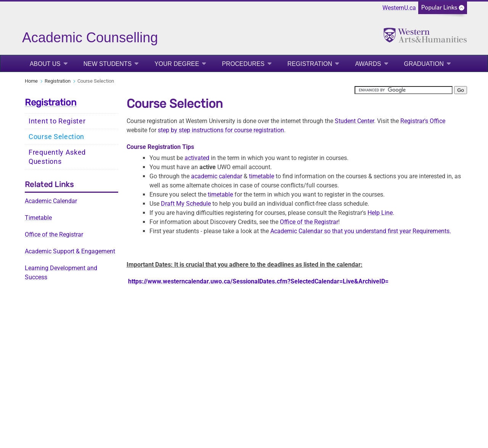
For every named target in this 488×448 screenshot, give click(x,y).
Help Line (380, 213)
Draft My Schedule (186, 204)
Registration (310, 64)
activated (197, 158)
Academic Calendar (51, 201)
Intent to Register (57, 121)
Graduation (424, 64)
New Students (108, 64)
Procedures (243, 64)
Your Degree (177, 64)
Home (31, 81)
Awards (368, 64)
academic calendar (217, 176)
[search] (404, 90)
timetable (262, 176)
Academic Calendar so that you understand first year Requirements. (361, 231)
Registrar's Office (423, 121)
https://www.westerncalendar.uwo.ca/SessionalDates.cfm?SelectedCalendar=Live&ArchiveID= (258, 281)
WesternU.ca (399, 8)
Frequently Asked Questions (57, 157)
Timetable (38, 218)
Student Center (354, 121)
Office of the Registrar (54, 234)
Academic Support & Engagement (70, 251)
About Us (45, 64)
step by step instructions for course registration (221, 130)
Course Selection (56, 137)
